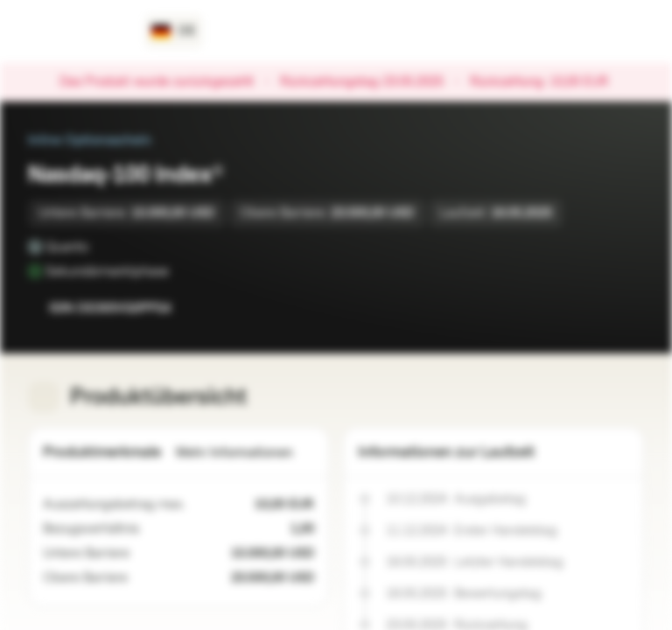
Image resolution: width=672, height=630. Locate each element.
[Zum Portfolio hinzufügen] (626, 308)
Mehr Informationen (245, 453)
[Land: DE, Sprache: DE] (174, 31)
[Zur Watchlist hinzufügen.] (591, 308)
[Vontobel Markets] (76, 31)
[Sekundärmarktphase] (181, 271)
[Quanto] (101, 247)
